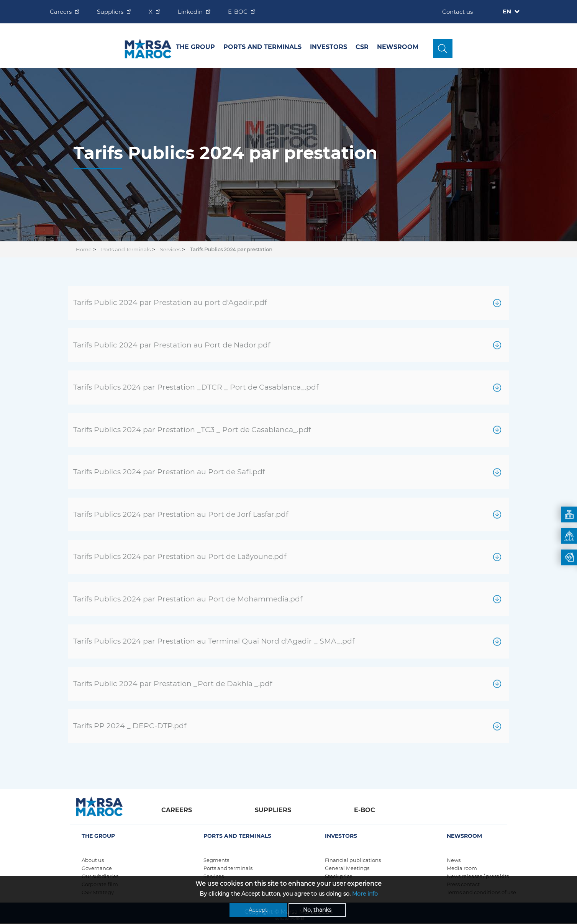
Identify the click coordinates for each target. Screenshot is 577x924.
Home (84, 249)
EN (508, 11)
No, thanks (317, 911)
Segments (216, 860)
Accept (258, 911)
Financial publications (353, 860)
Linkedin (190, 12)
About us (93, 860)
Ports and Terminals (262, 47)
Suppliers (110, 12)
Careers (61, 12)
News (454, 860)
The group (195, 47)
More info (365, 895)
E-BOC (238, 12)
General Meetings (347, 868)
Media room (462, 868)
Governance (97, 868)
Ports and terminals (228, 868)
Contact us (457, 12)
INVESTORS (329, 47)
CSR (362, 47)
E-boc (365, 810)
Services (170, 249)
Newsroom (398, 47)
